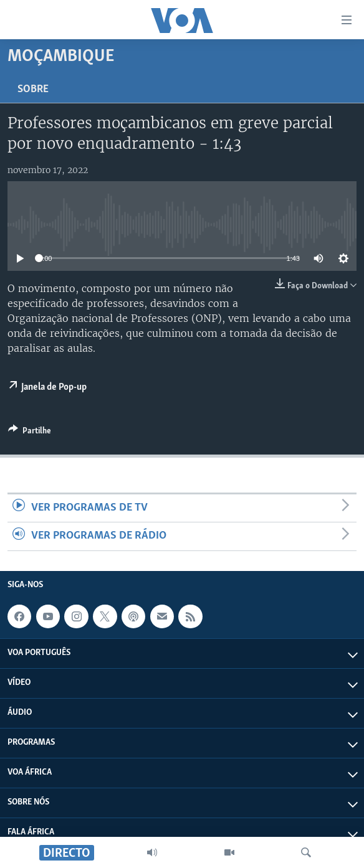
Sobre (33, 89)
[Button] (30, 433)
